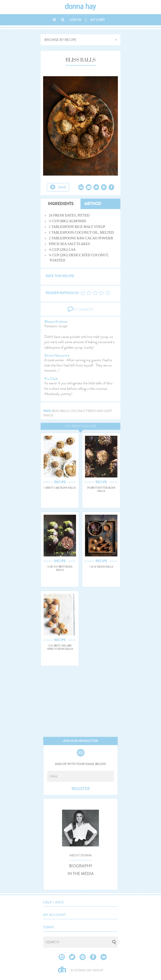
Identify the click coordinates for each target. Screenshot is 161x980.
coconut (78, 411)
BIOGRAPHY (81, 866)
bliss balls (60, 411)
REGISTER (81, 789)
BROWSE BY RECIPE (60, 40)
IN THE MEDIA (81, 874)
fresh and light (99, 411)
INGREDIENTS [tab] (61, 204)
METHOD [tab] (93, 204)
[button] (80, 902)
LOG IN (76, 20)
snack (48, 416)
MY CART (98, 20)
